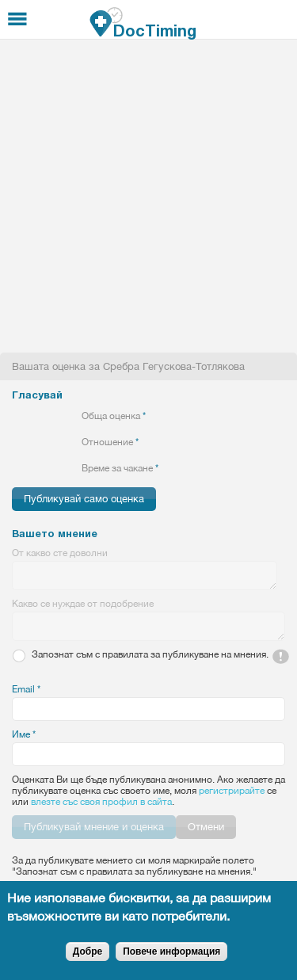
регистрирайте (232, 791)
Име (24, 734)
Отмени (206, 827)
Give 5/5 (72, 416)
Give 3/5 (46, 416)
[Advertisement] (148, 196)
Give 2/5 (32, 416)
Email (26, 689)
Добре (88, 951)
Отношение (110, 442)
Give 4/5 (59, 416)
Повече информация (171, 951)
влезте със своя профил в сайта (101, 802)
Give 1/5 (19, 416)
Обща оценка (114, 416)
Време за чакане (120, 468)
